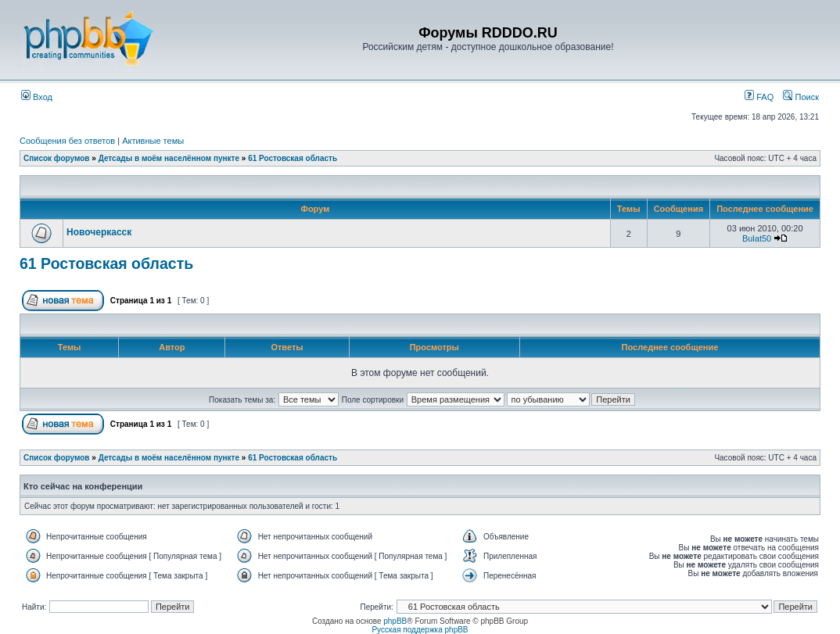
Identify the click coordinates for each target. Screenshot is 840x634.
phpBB (395, 621)
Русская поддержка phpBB (420, 630)
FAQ (759, 97)
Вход (37, 97)
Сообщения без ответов (67, 141)
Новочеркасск (99, 232)
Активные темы (153, 141)
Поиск (801, 97)
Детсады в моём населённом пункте (169, 158)
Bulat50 (757, 238)
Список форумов (57, 158)
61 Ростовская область (293, 158)
